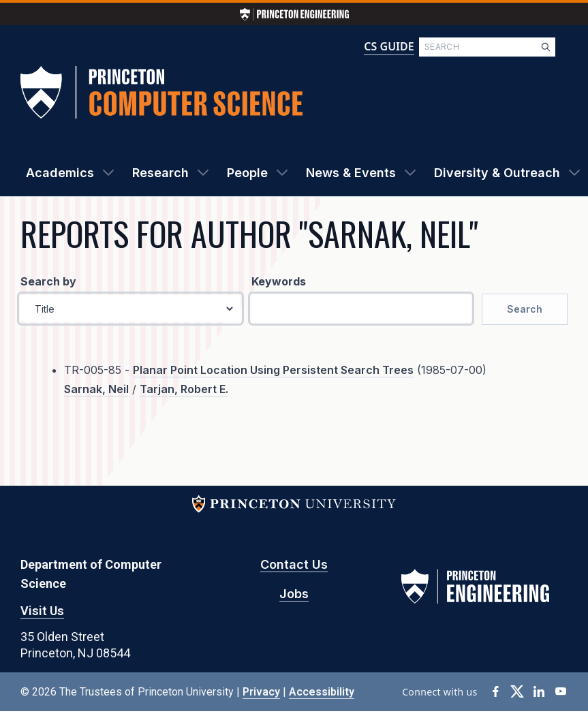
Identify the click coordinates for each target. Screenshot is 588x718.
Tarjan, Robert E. (184, 389)
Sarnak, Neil (96, 389)
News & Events (351, 173)
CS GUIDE (389, 46)
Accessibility (322, 692)
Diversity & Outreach (497, 173)
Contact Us (294, 564)
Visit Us (42, 611)
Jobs (294, 594)
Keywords (279, 281)
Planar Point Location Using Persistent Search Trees (273, 370)
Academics (60, 173)
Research (160, 173)
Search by (48, 281)
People (247, 173)
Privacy (261, 692)
